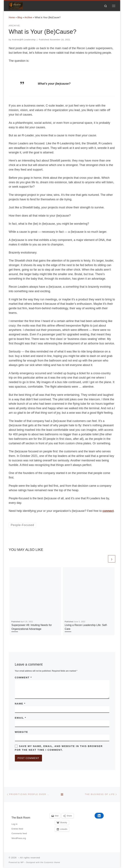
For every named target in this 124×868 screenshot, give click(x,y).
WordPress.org (19, 838)
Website (21, 732)
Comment (23, 678)
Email (21, 718)
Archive (28, 18)
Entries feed (17, 829)
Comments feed (19, 834)
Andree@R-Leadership (24, 40)
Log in (14, 824)
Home (12, 18)
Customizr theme (52, 863)
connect (108, 511)
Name (20, 704)
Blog (20, 18)
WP (22, 863)
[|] (16, 6)
